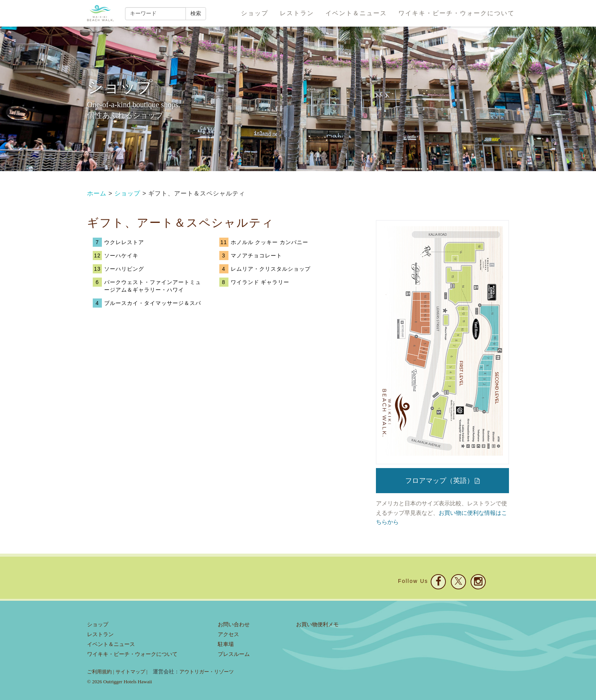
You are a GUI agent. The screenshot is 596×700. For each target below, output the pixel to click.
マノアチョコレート (256, 256)
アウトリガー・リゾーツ (207, 672)
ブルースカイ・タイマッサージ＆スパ (153, 303)
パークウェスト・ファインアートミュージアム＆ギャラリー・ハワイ (153, 286)
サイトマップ (130, 672)
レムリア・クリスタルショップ (271, 269)
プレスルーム (234, 654)
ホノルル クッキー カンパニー (270, 242)
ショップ (255, 13)
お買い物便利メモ (317, 625)
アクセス (228, 634)
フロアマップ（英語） (442, 481)
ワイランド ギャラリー (260, 282)
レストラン (297, 13)
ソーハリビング (124, 269)
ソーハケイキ (121, 256)
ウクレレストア (124, 242)
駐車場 (226, 644)
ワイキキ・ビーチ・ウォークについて (457, 13)
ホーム (97, 193)
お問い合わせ (234, 625)
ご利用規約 (99, 672)
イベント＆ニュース (356, 13)
